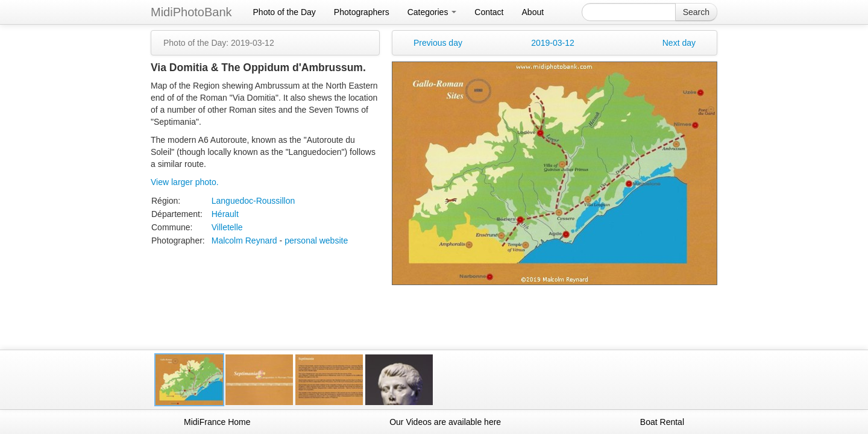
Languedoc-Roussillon (253, 201)
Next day (679, 43)
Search (696, 12)
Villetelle (227, 227)
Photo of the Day (285, 12)
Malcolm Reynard (244, 241)
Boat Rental (662, 422)
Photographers (362, 12)
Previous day (438, 43)
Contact (489, 12)
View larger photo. (185, 182)
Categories (432, 12)
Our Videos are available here (445, 422)
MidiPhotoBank (191, 12)
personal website (316, 241)
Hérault (225, 214)
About (533, 12)
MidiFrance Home (217, 422)
